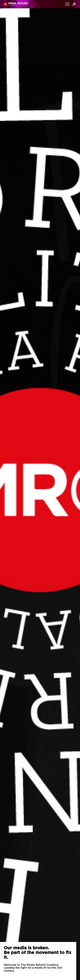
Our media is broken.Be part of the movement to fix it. (38, 953)
